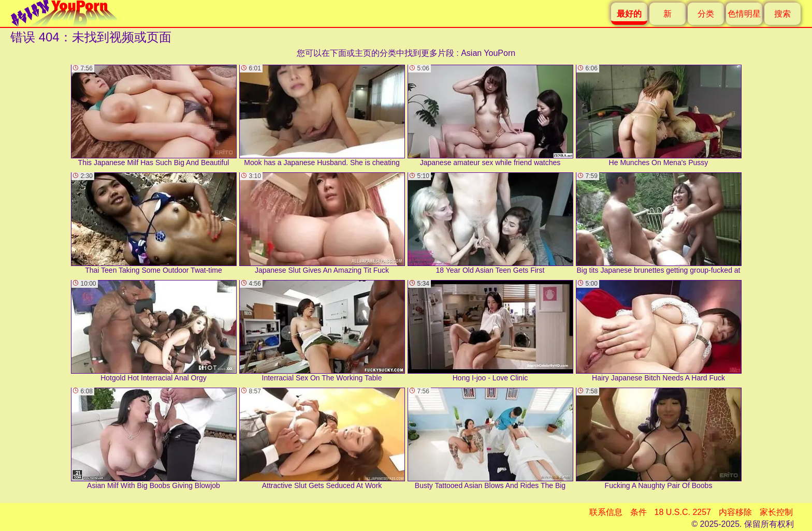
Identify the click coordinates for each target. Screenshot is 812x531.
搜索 (782, 14)
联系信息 (606, 512)
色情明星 (744, 14)
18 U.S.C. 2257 (683, 512)
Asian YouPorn (488, 53)
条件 (639, 512)
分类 (706, 14)
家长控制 (776, 512)
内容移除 (735, 512)
